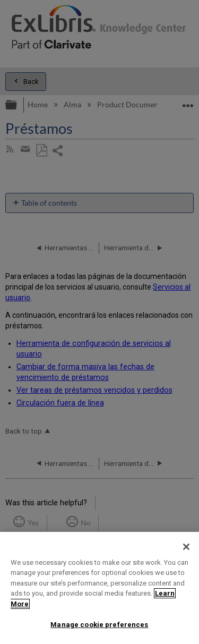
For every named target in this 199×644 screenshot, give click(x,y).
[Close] (186, 547)
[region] (99, 588)
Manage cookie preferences (99, 625)
